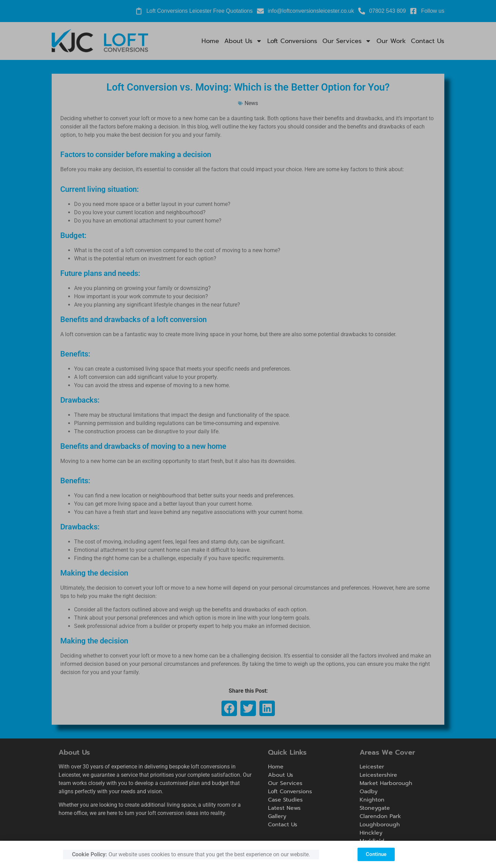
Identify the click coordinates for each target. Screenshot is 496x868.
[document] (248, 434)
